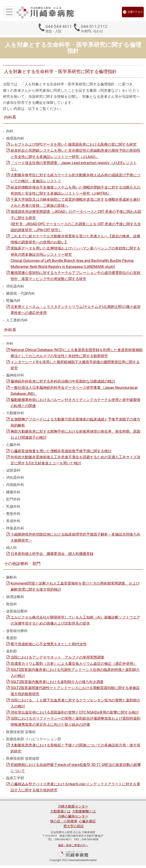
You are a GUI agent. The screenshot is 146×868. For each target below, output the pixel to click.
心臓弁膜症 (87, 821)
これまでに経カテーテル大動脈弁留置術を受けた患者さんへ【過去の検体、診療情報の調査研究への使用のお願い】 (75, 239)
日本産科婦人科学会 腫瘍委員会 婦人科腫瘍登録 (52, 554)
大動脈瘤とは (60, 811)
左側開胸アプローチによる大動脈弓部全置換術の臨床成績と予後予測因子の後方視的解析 (75, 422)
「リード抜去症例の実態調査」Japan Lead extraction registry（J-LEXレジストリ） (74, 166)
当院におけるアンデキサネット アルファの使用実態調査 (57, 657)
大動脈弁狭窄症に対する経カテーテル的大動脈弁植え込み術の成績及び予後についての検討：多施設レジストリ (75, 178)
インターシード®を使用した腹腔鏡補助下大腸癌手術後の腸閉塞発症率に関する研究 (75, 365)
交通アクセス (133, 12)
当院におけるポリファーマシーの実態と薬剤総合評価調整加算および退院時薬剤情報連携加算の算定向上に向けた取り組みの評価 (75, 721)
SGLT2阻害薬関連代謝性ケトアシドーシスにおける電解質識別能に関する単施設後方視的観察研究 (75, 691)
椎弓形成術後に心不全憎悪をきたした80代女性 (49, 644)
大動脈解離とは (84, 811)
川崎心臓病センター (73, 816)
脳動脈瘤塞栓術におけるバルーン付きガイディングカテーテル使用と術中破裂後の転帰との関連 (75, 403)
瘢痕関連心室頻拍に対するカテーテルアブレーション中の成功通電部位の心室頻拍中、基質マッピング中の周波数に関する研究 (75, 276)
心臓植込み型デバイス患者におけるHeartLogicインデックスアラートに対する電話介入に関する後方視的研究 (75, 787)
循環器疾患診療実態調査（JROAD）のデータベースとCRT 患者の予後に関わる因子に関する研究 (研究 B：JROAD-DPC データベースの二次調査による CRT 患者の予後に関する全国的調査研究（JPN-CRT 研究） (76, 221)
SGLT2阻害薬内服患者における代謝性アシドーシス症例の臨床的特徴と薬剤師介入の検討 (75, 673)
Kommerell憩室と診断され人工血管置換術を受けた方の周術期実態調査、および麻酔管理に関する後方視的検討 (75, 586)
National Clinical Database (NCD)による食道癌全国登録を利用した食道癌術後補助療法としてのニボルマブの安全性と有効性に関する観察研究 (77, 353)
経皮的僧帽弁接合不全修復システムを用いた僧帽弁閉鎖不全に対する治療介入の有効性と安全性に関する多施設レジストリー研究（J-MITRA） (75, 190)
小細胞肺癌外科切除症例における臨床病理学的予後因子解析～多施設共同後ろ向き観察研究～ (75, 537)
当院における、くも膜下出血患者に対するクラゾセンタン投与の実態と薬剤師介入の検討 (75, 703)
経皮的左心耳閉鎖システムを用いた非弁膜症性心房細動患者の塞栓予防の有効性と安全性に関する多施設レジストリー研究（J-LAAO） (75, 154)
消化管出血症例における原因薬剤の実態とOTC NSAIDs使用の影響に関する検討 (75, 712)
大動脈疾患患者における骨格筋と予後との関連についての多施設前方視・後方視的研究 (75, 748)
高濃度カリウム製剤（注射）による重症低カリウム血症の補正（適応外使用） (74, 664)
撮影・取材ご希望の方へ (73, 845)
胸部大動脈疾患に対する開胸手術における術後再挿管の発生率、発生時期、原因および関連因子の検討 (75, 434)
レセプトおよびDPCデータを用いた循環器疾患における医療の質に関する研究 (74, 144)
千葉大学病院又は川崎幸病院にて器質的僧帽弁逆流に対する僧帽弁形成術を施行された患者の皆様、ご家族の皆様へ (75, 203)
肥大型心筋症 (74, 826)
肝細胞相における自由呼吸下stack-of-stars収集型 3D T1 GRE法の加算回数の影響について (76, 768)
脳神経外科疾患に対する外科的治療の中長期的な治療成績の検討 (63, 381)
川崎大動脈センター (73, 806)
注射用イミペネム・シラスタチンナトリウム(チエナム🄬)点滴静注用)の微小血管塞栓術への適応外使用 (76, 310)
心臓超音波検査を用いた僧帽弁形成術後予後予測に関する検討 (61, 451)
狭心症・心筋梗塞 (64, 821)
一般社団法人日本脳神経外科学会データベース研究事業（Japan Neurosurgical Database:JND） (74, 391)
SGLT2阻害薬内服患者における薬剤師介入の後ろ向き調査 (57, 682)
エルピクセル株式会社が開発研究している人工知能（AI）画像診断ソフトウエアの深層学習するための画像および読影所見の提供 (75, 620)
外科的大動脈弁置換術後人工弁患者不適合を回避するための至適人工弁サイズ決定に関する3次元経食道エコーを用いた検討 (75, 460)
